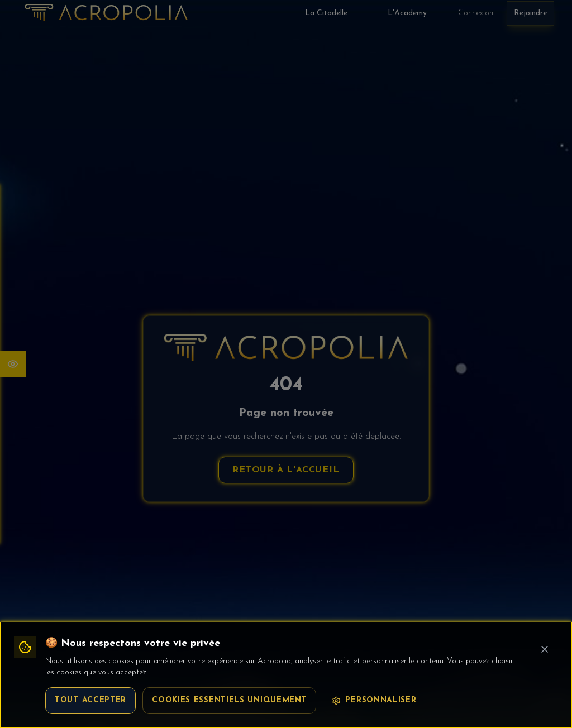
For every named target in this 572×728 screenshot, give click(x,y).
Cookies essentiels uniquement (229, 700)
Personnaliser (374, 701)
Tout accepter (90, 700)
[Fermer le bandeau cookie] (545, 649)
